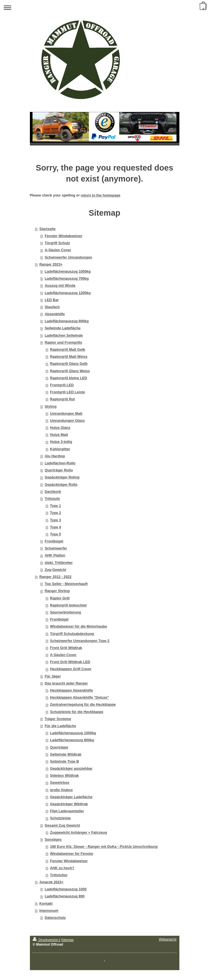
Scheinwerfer (56, 548)
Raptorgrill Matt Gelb (68, 350)
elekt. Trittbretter (59, 563)
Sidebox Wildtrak (64, 776)
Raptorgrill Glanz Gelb (69, 364)
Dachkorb (53, 492)
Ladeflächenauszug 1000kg (68, 272)
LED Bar (52, 300)
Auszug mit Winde (60, 286)
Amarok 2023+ (52, 882)
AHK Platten (55, 555)
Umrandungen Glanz (67, 421)
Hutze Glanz (60, 428)
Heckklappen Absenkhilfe (71, 690)
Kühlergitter (60, 449)
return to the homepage (101, 195)
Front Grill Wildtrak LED (70, 662)
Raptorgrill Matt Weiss (69, 357)
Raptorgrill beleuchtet (68, 605)
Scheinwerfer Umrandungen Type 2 (80, 641)
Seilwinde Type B (64, 762)
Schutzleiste (60, 818)
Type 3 (55, 520)
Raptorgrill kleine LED (69, 378)
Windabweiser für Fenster (72, 854)
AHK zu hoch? (62, 868)
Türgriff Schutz (57, 243)
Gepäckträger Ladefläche (71, 797)
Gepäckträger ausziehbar (71, 769)
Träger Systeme (58, 719)
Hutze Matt (59, 435)
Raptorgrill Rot (62, 399)
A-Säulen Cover (58, 250)
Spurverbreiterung (65, 612)
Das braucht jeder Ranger (66, 683)
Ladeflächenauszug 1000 (65, 889)
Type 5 (55, 534)
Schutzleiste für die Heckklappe (77, 712)
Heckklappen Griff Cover (71, 669)
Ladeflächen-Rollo (60, 463)
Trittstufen (59, 875)
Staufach (52, 307)
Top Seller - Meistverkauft (66, 584)
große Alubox (61, 790)
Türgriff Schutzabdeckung (72, 634)
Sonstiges (53, 840)
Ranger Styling (57, 591)
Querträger (59, 747)
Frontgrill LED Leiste (67, 392)
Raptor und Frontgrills (63, 343)
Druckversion (46, 940)
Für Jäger (53, 676)
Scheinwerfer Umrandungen (68, 257)
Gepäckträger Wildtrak (69, 804)
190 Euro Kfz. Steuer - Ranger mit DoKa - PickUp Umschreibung (104, 847)
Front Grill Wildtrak (66, 648)
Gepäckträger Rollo (61, 485)
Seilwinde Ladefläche (62, 328)
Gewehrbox (60, 783)
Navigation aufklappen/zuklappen (104, 7)
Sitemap (67, 940)
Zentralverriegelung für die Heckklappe (83, 705)
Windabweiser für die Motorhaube (78, 626)
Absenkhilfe (55, 314)
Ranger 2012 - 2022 (56, 577)
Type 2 (55, 513)
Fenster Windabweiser (63, 236)
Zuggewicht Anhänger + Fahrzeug (78, 833)
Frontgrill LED (62, 385)
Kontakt (46, 904)
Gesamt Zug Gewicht (62, 826)
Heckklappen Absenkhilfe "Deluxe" (79, 698)
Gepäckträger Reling (62, 477)
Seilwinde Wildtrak (66, 754)
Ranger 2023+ (51, 264)
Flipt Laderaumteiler (67, 811)
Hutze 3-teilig (61, 442)
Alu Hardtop (55, 456)
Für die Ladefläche (60, 726)
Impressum (49, 911)
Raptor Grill (60, 598)
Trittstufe (52, 499)
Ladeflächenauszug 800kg (67, 321)
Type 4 (55, 527)
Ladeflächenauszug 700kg (67, 279)
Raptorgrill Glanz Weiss (70, 371)
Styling (50, 407)
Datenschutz (55, 918)
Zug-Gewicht (55, 570)
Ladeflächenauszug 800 (64, 896)
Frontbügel (54, 541)
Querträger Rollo (59, 470)
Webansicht (168, 939)
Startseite (48, 229)
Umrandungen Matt (66, 414)
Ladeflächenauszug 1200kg (68, 293)
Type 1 (55, 506)
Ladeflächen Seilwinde (64, 336)
